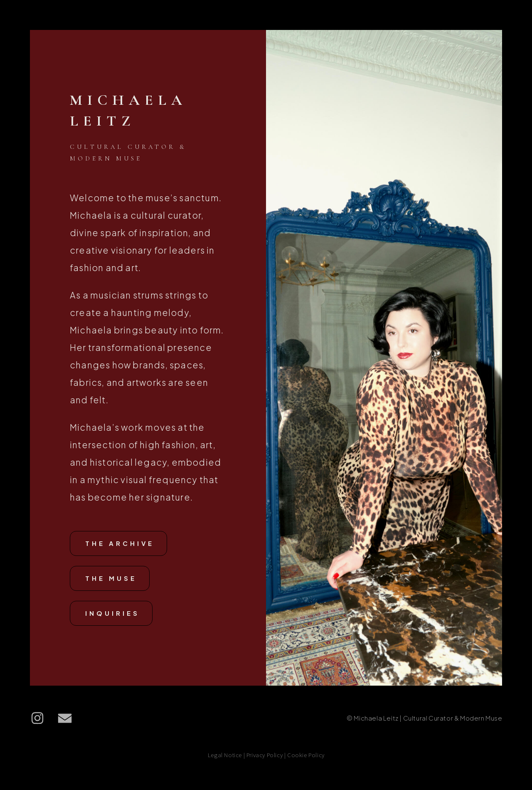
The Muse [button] (111, 580)
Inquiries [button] (112, 615)
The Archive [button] (120, 545)
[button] (37, 720)
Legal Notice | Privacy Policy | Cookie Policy (266, 757)
